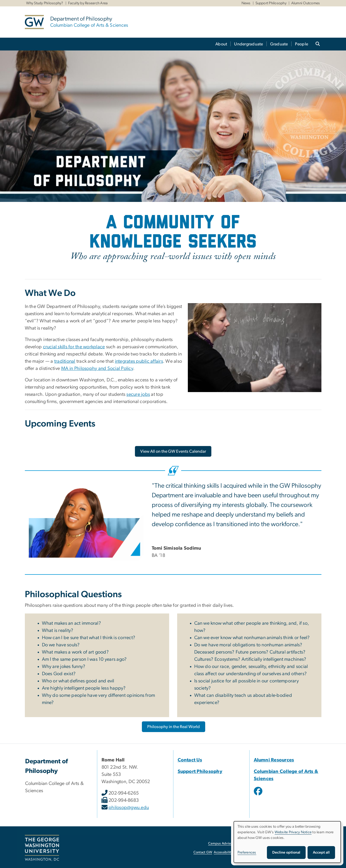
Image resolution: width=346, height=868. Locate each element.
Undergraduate (248, 44)
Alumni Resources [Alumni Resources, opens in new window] (274, 760)
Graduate (279, 44)
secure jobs (138, 394)
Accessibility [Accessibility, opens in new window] (223, 852)
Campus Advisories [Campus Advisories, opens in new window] (223, 844)
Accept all (321, 853)
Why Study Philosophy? (45, 3)
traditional (65, 361)
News (246, 3)
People (302, 44)
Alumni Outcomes (306, 3)
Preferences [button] (247, 853)
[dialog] (287, 842)
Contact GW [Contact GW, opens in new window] (203, 852)
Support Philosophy (271, 3)
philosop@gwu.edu (129, 808)
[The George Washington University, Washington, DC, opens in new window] (42, 848)
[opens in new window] (259, 795)
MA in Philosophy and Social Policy (97, 369)
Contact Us (190, 760)
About (221, 44)
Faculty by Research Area (88, 3)
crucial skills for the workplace (74, 347)
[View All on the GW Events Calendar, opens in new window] (173, 451)
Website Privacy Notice (293, 832)
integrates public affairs (139, 361)
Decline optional (286, 853)
